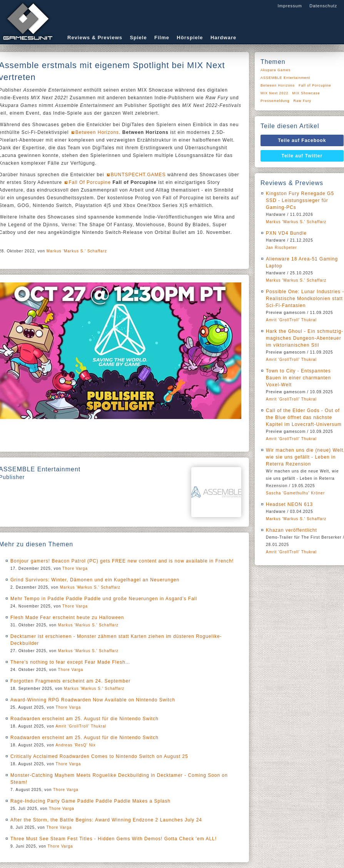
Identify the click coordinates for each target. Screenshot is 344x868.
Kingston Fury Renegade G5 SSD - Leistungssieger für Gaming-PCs (300, 200)
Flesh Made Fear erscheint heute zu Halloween (67, 618)
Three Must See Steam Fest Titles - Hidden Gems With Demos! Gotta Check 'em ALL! (114, 839)
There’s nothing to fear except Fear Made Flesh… (70, 662)
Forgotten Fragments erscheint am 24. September (70, 681)
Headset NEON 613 (289, 504)
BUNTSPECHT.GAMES (138, 175)
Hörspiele (190, 38)
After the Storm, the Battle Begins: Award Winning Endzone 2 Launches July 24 (106, 820)
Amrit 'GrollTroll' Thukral (81, 726)
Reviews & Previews (95, 38)
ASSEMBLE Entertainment (285, 78)
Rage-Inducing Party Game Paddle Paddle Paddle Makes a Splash (90, 801)
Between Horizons (97, 132)
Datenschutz (323, 6)
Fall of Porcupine (315, 85)
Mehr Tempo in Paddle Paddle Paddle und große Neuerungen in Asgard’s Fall (104, 599)
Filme (162, 38)
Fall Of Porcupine (90, 182)
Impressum (290, 6)
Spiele (138, 38)
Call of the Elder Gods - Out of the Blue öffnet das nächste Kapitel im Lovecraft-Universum (304, 417)
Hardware (223, 38)
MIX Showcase (306, 93)
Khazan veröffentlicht (291, 530)
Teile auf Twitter (302, 156)
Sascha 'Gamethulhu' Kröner (295, 493)
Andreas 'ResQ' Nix (76, 745)
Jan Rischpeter (281, 248)
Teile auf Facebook (302, 140)
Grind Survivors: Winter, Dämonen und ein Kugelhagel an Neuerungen (95, 580)
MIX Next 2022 (275, 93)
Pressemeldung (275, 101)
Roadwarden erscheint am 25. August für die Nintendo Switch (84, 719)
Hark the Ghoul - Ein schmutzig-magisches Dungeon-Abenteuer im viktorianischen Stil (305, 338)
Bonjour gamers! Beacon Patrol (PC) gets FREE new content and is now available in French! (122, 561)
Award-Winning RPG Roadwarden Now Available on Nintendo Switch (93, 700)
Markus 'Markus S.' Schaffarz (77, 251)
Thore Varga (75, 568)
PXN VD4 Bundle (286, 233)
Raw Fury (303, 101)
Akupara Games (276, 70)
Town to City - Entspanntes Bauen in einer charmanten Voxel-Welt (298, 378)
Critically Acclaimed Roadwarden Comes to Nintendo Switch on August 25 (99, 756)
